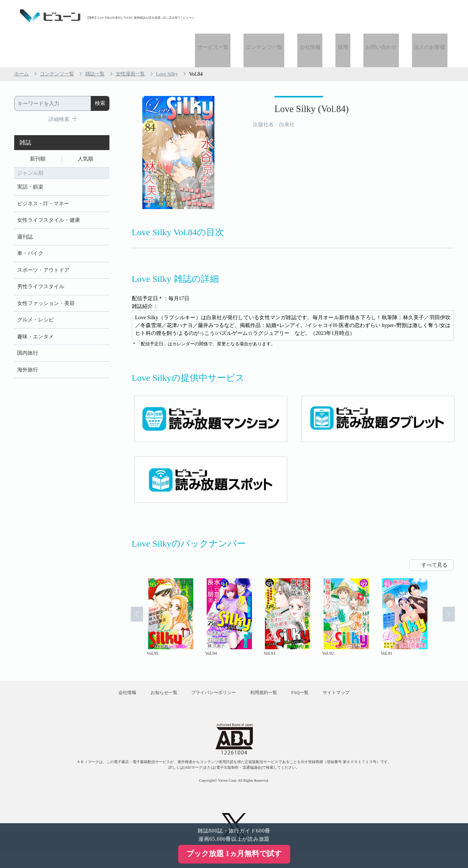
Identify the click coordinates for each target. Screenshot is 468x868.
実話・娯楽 (30, 155)
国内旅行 (28, 326)
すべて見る (434, 531)
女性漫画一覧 (137, 41)
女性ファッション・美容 (46, 275)
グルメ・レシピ (35, 292)
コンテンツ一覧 (283, 16)
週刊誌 (25, 206)
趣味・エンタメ (35, 309)
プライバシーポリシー (211, 662)
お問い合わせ (387, 16)
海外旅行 (28, 344)
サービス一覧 (236, 16)
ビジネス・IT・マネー (43, 172)
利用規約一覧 (266, 662)
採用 (353, 16)
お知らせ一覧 (156, 662)
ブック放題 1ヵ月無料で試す (234, 853)
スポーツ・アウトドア (43, 241)
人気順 (86, 126)
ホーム (22, 41)
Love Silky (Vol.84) (295, 77)
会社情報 (325, 16)
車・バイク (30, 223)
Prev (133, 584)
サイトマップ (349, 662)
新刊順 (38, 126)
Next (452, 584)
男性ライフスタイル (41, 258)
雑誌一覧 (99, 41)
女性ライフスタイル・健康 (49, 189)
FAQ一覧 (308, 662)
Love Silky (175, 41)
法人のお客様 (432, 16)
